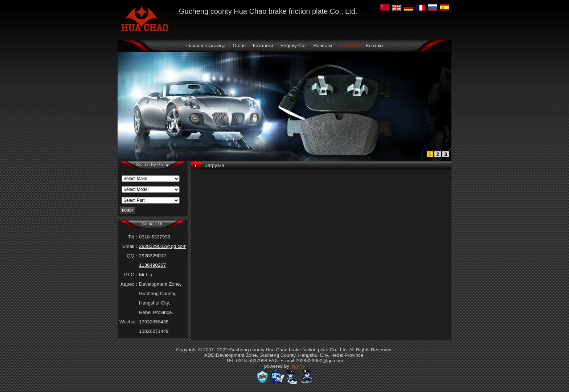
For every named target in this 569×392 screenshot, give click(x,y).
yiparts (298, 366)
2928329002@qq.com (163, 246)
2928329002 (152, 256)
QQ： (133, 256)
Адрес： (130, 284)
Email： (131, 246)
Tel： (134, 237)
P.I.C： (132, 275)
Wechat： (129, 322)
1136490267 (152, 265)
